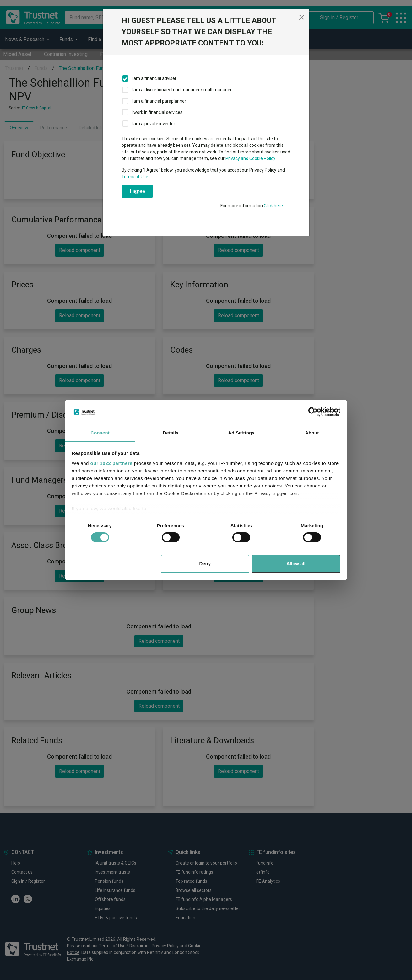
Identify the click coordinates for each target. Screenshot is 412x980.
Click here (273, 206)
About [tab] (312, 433)
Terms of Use (135, 177)
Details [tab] (171, 433)
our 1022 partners (111, 463)
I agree (137, 191)
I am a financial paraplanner (159, 101)
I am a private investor (153, 124)
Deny (205, 564)
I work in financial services (157, 112)
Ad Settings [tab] (241, 433)
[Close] (302, 17)
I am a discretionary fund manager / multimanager (182, 90)
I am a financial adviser (154, 78)
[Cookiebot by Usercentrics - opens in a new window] (313, 412)
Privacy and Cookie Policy (250, 158)
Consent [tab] (100, 433)
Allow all (296, 564)
